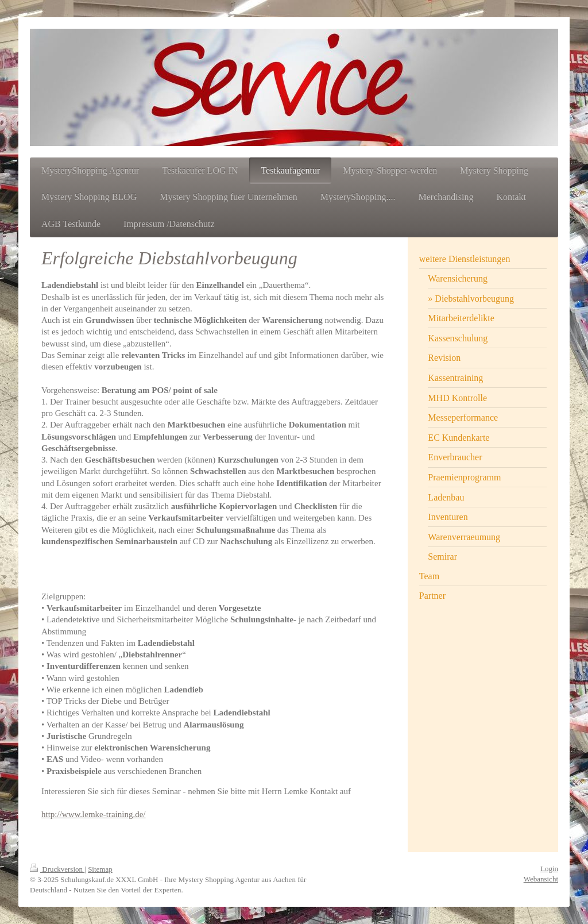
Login (549, 869)
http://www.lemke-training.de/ (94, 814)
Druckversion (57, 869)
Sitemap (100, 869)
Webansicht (541, 879)
